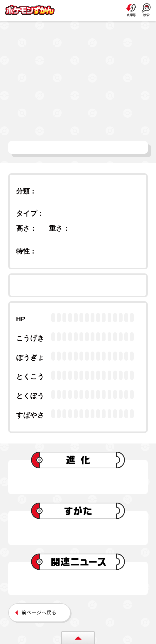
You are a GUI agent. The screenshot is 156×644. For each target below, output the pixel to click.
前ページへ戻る (39, 613)
